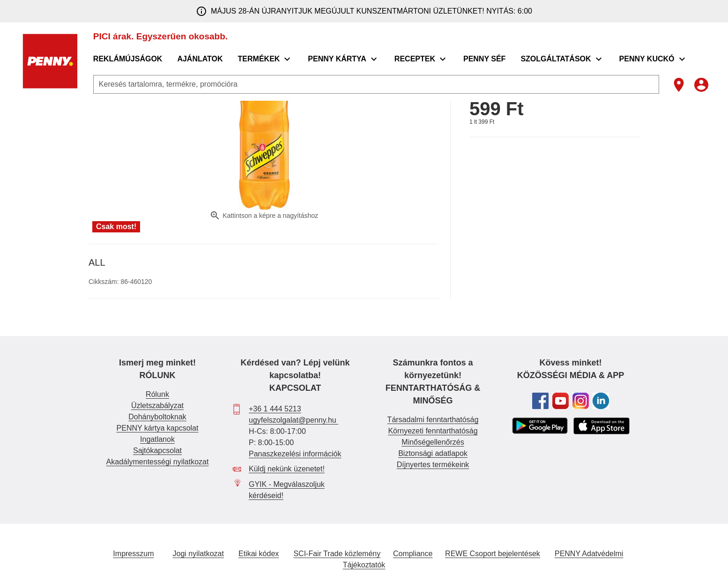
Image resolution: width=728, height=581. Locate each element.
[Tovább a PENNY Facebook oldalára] (540, 401)
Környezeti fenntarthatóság (433, 431)
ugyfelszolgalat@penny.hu (293, 420)
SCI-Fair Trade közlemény (337, 554)
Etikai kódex (259, 554)
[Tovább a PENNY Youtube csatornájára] (561, 401)
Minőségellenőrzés (433, 442)
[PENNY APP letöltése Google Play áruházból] (540, 426)
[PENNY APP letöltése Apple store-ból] (602, 426)
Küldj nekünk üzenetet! (287, 469)
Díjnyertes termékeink (433, 465)
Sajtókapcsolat (157, 451)
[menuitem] (128, 59)
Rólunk (157, 394)
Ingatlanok (157, 439)
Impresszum (133, 554)
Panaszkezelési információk (295, 454)
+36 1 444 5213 (275, 409)
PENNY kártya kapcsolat (158, 428)
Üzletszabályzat (157, 406)
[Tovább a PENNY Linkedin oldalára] (601, 401)
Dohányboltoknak (157, 417)
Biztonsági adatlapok (433, 453)
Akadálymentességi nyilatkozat (158, 462)
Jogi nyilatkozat (198, 554)
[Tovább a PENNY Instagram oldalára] (581, 401)
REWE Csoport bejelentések (493, 554)
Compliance (413, 554)
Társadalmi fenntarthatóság (433, 420)
